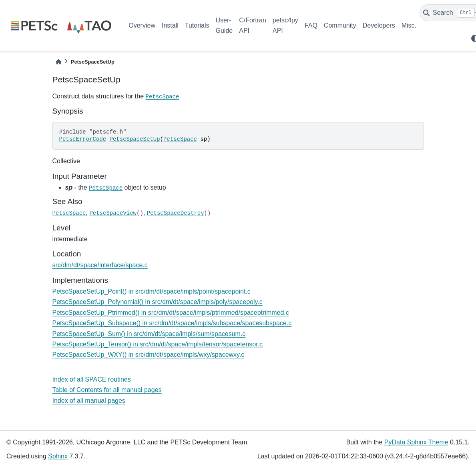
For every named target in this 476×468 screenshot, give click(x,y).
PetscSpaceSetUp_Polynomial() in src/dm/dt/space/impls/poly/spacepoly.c (158, 302)
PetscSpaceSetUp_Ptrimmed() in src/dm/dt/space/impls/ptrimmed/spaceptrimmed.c (171, 313)
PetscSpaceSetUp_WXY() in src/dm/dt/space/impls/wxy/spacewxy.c (149, 355)
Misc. (409, 25)
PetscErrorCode (83, 139)
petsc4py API (285, 25)
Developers (379, 25)
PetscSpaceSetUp (135, 139)
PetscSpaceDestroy (176, 213)
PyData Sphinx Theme (416, 442)
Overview (142, 25)
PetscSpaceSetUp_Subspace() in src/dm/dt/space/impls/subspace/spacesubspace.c (172, 323)
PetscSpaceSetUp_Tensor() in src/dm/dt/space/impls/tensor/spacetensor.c (158, 344)
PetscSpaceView (113, 213)
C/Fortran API (253, 25)
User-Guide (224, 25)
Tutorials (197, 25)
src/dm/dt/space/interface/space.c (100, 265)
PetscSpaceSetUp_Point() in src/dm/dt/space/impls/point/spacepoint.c (152, 291)
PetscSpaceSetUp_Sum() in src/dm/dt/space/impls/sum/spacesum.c (149, 334)
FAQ (311, 25)
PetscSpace (163, 97)
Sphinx (58, 456)
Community (340, 25)
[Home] (58, 62)
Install (170, 25)
